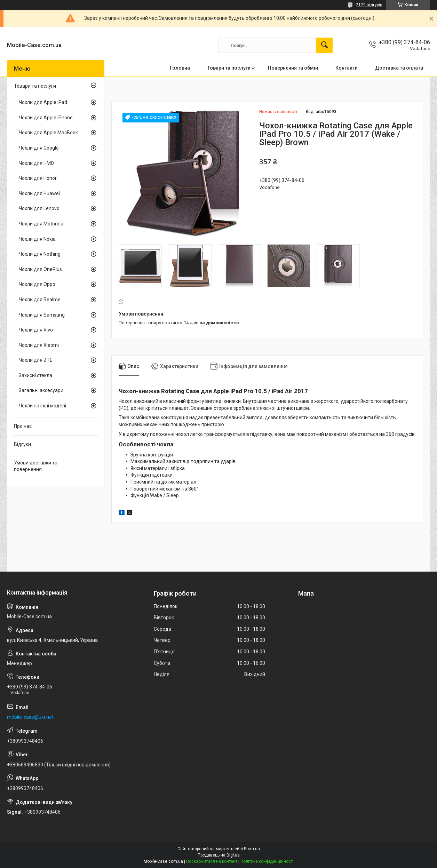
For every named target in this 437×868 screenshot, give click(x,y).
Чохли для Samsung (42, 315)
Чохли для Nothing (40, 254)
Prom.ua (252, 849)
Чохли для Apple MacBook (48, 133)
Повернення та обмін (293, 68)
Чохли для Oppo (37, 284)
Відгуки (22, 444)
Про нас (23, 426)
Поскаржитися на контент (212, 861)
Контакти (347, 68)
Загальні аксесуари (41, 390)
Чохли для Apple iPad (43, 102)
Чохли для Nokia (37, 239)
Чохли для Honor (38, 178)
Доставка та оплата (399, 68)
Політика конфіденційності (267, 861)
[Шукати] (324, 45)
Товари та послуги (229, 68)
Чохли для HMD (36, 163)
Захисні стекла (35, 375)
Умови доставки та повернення (36, 466)
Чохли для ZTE (36, 360)
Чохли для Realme (40, 300)
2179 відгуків (369, 5)
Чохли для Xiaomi (39, 345)
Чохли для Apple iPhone (46, 118)
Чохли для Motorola (41, 224)
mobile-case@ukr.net (30, 717)
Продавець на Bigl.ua (219, 855)
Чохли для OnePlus (40, 269)
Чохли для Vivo (36, 330)
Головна (180, 68)
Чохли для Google (39, 148)
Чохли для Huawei (39, 193)
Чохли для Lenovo (39, 208)
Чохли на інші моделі (42, 406)
